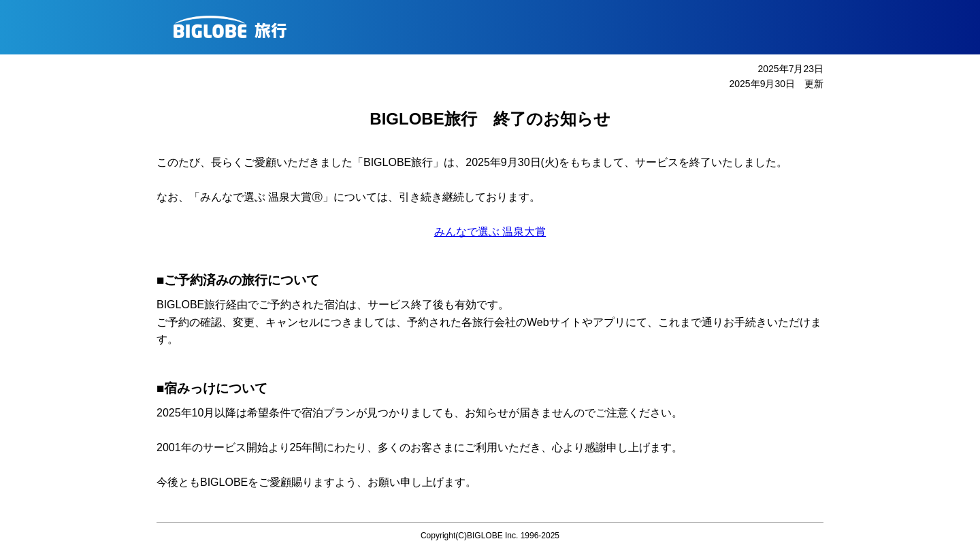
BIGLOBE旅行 (495, 27)
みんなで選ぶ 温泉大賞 (490, 232)
